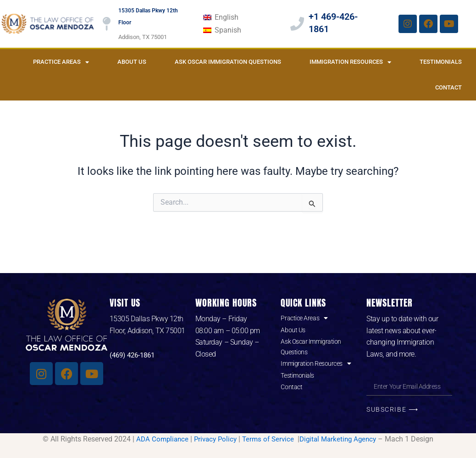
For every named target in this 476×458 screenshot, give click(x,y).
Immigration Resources (350, 62)
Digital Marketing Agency (341, 439)
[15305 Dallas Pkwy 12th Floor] (107, 24)
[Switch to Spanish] (222, 30)
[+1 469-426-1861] (297, 24)
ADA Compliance (158, 439)
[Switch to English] (221, 17)
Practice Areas (61, 62)
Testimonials (441, 62)
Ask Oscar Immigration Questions (228, 62)
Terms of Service (269, 439)
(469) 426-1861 (135, 355)
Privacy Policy (213, 439)
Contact (448, 87)
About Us (132, 62)
